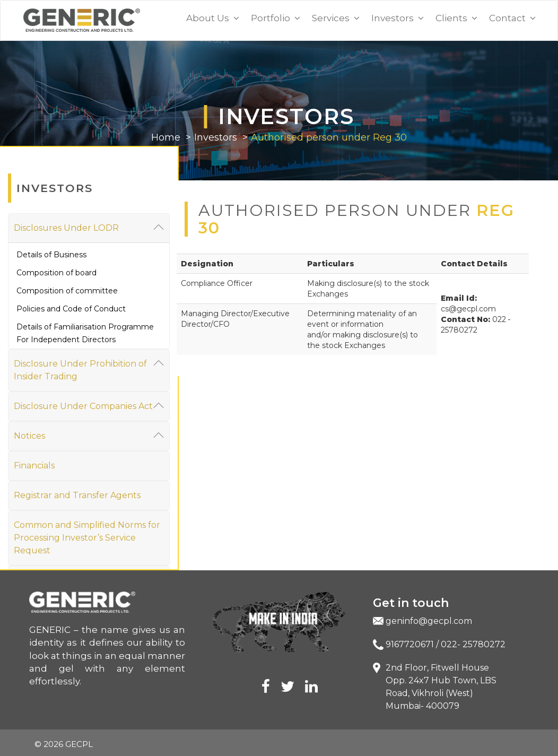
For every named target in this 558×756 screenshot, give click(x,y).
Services (336, 18)
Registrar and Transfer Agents (77, 495)
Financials (34, 466)
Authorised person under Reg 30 (329, 137)
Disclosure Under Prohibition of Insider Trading (89, 370)
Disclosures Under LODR (89, 227)
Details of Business (51, 255)
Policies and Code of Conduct (71, 309)
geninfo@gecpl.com (429, 621)
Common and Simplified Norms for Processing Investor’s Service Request (87, 538)
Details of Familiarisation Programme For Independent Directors (85, 333)
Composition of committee (67, 291)
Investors (398, 18)
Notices (89, 435)
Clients (456, 18)
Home (166, 137)
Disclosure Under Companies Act (89, 406)
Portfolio (276, 18)
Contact (512, 18)
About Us (213, 18)
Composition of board (56, 273)
